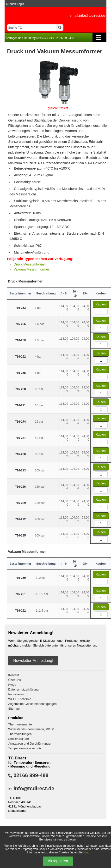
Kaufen (101, 304)
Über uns (15, 680)
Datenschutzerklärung (23, 689)
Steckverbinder (19, 739)
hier (86, 852)
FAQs (12, 685)
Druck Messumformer (30, 264)
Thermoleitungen (20, 734)
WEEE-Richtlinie (20, 699)
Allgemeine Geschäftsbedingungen (32, 704)
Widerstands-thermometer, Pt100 (31, 729)
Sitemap (14, 709)
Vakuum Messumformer (31, 269)
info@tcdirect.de (34, 789)
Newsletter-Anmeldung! (33, 661)
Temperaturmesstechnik (25, 748)
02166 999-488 (31, 775)
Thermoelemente (20, 724)
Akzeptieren (58, 861)
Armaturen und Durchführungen (30, 744)
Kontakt (13, 675)
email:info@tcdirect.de (87, 15)
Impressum (16, 694)
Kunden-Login (15, 4)
